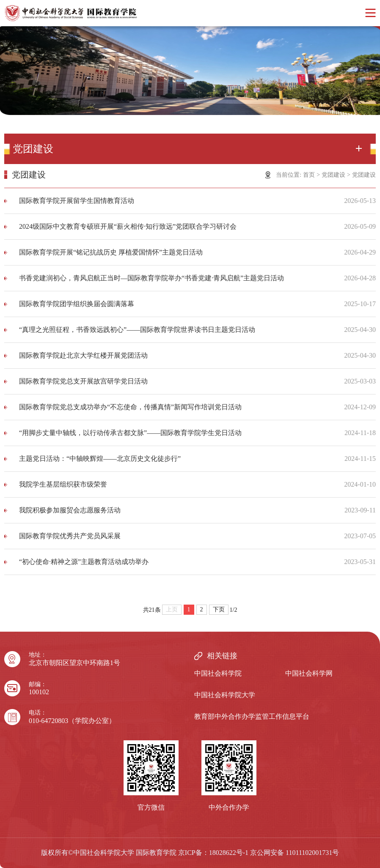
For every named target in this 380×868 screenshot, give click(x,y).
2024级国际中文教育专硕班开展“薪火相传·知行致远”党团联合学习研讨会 (128, 226)
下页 (219, 609)
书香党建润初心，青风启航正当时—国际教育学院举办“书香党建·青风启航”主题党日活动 (151, 278)
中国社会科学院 (218, 673)
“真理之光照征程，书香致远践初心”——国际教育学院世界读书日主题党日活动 (137, 330)
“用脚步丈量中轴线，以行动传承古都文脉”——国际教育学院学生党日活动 (130, 433)
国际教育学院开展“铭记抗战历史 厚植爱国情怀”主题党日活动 (111, 252)
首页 (309, 175)
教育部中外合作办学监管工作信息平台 (252, 716)
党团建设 (333, 175)
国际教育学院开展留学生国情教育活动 (77, 201)
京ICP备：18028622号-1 (213, 853)
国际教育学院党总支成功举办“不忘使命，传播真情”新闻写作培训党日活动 (130, 407)
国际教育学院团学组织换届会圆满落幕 (77, 304)
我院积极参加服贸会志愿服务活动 (70, 510)
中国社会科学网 (309, 673)
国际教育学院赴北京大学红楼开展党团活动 (83, 355)
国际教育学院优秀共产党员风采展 (70, 536)
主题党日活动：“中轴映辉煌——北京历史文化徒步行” (100, 459)
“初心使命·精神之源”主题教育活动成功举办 (84, 562)
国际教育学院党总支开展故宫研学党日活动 (83, 381)
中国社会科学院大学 (225, 695)
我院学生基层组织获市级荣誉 (63, 484)
